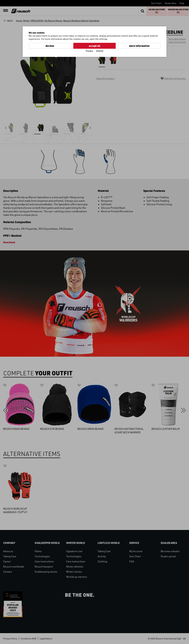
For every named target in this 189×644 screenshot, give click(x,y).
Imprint (100, 51)
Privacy (89, 51)
